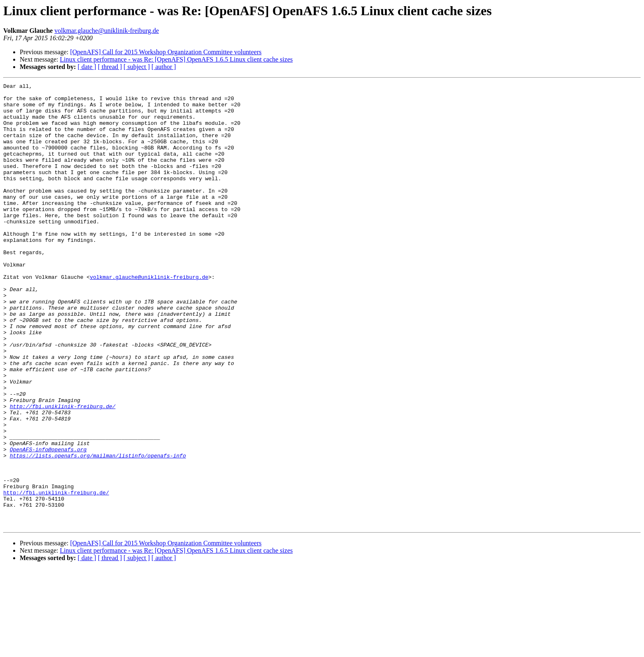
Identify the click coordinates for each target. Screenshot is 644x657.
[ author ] (164, 67)
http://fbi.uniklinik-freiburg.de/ (63, 471)
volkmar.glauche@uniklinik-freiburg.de (106, 31)
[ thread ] (110, 67)
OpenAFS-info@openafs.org (48, 523)
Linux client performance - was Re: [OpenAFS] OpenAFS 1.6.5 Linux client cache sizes (176, 59)
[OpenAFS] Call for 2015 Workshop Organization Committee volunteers (166, 52)
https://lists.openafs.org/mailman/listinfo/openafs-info (98, 531)
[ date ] (87, 67)
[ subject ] (137, 67)
